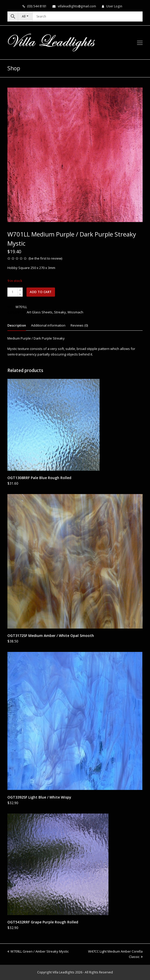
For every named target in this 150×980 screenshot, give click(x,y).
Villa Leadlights (63, 972)
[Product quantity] (12, 292)
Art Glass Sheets (40, 312)
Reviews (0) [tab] (79, 325)
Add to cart (41, 292)
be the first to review (45, 258)
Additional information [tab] (48, 325)
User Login (114, 6)
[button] (140, 42)
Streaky (60, 312)
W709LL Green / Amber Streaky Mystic (38, 951)
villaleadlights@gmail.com (77, 6)
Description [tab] (17, 325)
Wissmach (75, 312)
